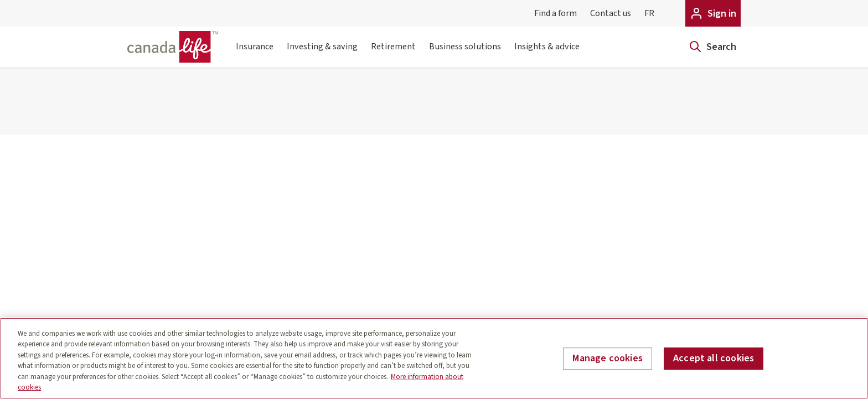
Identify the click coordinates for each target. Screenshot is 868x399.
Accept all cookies (714, 359)
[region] (434, 358)
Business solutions (465, 53)
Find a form (556, 13)
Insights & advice (547, 53)
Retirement (393, 53)
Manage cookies (608, 359)
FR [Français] (649, 13)
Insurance (255, 53)
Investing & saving (322, 53)
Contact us (611, 13)
